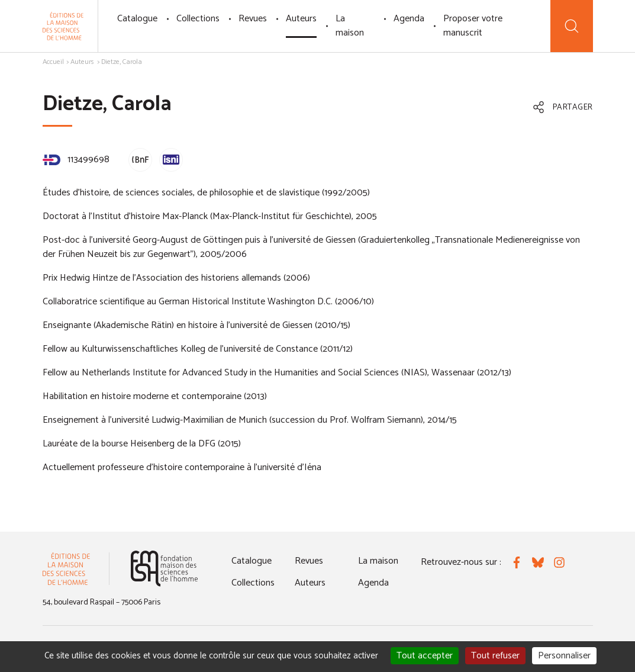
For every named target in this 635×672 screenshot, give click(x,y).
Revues (253, 19)
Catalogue (137, 19)
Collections (198, 19)
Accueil (53, 62)
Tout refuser (495, 656)
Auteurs (301, 19)
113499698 (76, 160)
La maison (350, 26)
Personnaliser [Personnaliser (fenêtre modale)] (564, 656)
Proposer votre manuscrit (473, 26)
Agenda (409, 19)
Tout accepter (425, 656)
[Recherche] (571, 26)
